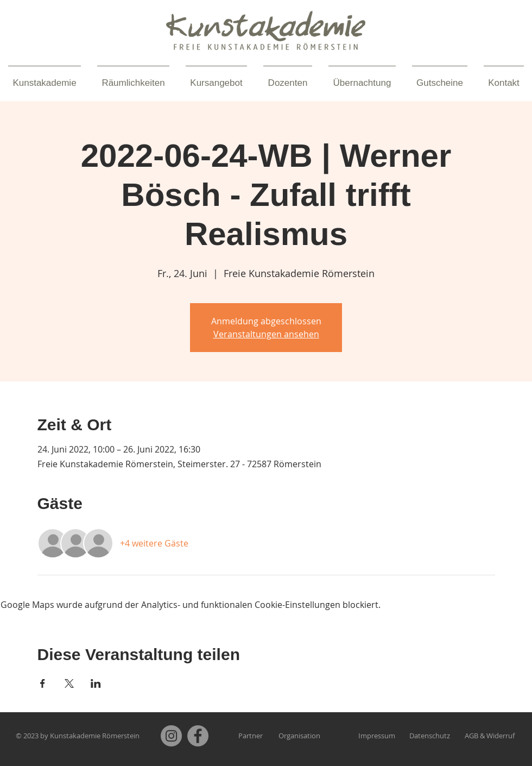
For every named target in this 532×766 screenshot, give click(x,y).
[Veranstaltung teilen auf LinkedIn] (96, 683)
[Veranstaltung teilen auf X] (69, 683)
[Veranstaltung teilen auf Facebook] (43, 683)
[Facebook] (198, 736)
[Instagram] (171, 736)
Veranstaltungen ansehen (266, 334)
